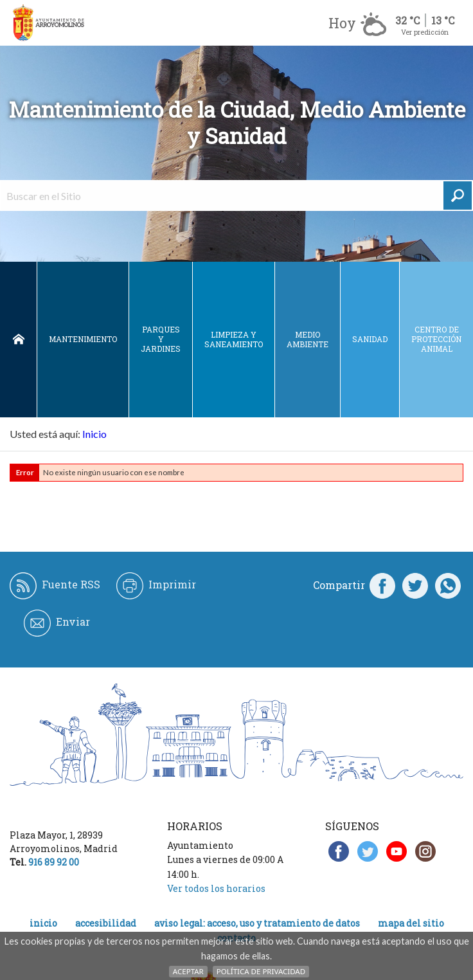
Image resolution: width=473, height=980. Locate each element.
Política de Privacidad (261, 971)
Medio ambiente (308, 339)
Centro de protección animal (436, 339)
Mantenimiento (83, 339)
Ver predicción (425, 32)
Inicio (18, 340)
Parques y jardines (161, 339)
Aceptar (188, 971)
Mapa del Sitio (411, 923)
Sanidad (370, 339)
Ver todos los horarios (216, 888)
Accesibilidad (106, 923)
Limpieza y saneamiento (234, 339)
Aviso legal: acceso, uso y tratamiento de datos (257, 923)
